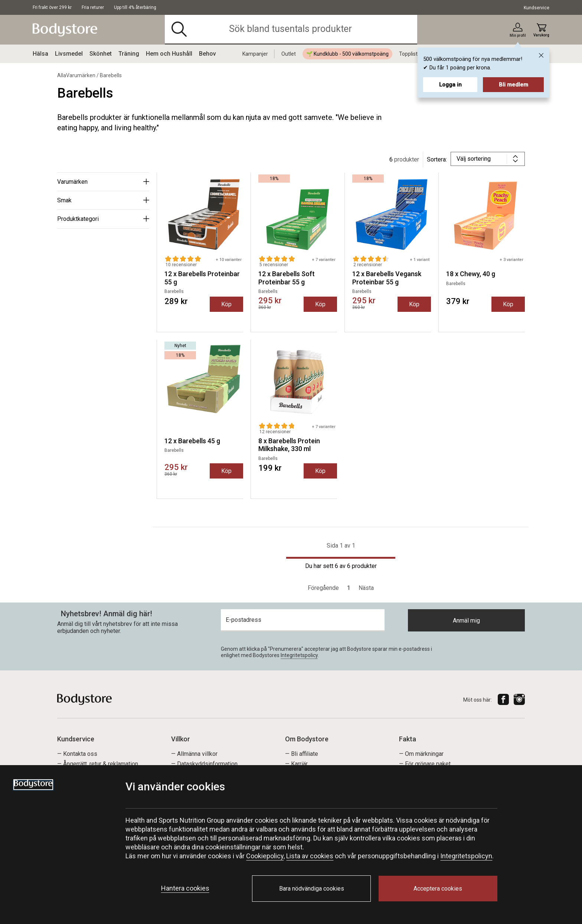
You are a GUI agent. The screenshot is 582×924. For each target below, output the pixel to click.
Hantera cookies (185, 888)
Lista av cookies (310, 856)
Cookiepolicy (265, 856)
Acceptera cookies (438, 889)
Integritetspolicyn (466, 856)
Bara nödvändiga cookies (312, 889)
